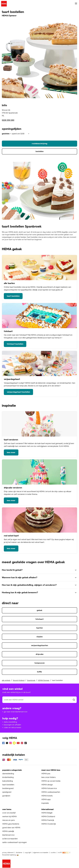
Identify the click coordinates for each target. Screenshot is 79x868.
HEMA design (47, 785)
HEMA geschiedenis (11, 824)
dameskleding (8, 774)
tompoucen (40, 663)
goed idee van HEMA (11, 828)
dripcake (40, 654)
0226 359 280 (8, 120)
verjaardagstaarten (39, 645)
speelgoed (7, 792)
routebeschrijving (39, 144)
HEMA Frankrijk (48, 820)
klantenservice (8, 835)
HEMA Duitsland (48, 816)
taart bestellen (13, 296)
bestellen (40, 151)
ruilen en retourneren (12, 727)
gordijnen (6, 796)
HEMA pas (46, 774)
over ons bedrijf (9, 813)
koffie (39, 672)
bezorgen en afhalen (12, 725)
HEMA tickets (47, 796)
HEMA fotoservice (49, 788)
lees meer (11, 452)
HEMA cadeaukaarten (51, 792)
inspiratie (45, 803)
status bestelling (10, 722)
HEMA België (47, 813)
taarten (39, 628)
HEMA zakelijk (8, 831)
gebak (39, 610)
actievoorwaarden (10, 839)
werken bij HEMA (10, 816)
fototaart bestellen (15, 344)
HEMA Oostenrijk (49, 824)
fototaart (39, 619)
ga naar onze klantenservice (16, 712)
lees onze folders (49, 777)
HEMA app (46, 799)
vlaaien (39, 637)
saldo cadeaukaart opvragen (15, 842)
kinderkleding (8, 777)
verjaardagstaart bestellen (18, 392)
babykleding (8, 781)
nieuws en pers (9, 820)
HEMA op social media (51, 781)
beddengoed (8, 788)
